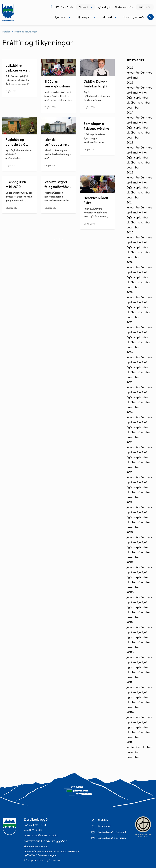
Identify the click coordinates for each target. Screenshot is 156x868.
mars (149, 73)
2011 (129, 502)
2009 (130, 562)
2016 (130, 352)
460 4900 (43, 846)
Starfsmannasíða (124, 7)
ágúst (130, 98)
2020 (130, 232)
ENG (141, 7)
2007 (130, 622)
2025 (130, 83)
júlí (145, 93)
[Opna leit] (151, 17)
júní (141, 93)
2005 (130, 682)
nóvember (144, 103)
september (141, 98)
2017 (130, 322)
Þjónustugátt (105, 7)
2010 (130, 532)
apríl (130, 78)
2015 (130, 382)
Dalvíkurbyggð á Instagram (112, 838)
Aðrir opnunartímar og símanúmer (42, 860)
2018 (130, 292)
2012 (130, 472)
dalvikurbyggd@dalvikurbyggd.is (41, 835)
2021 (130, 202)
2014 (130, 412)
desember (133, 108)
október (132, 103)
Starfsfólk (103, 820)
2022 (130, 172)
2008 (130, 592)
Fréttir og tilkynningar (26, 32)
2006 (130, 652)
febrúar (140, 73)
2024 (130, 113)
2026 (130, 68)
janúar (131, 73)
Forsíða (6, 32)
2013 (130, 442)
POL (149, 7)
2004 (130, 712)
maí (136, 78)
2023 (130, 142)
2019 (130, 262)
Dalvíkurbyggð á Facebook (112, 832)
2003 (130, 742)
